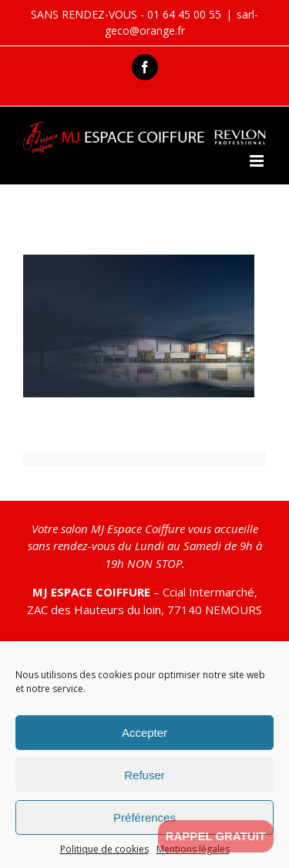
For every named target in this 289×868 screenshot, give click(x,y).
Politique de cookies (104, 849)
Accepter (144, 733)
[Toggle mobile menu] (258, 161)
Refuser (144, 775)
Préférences (144, 817)
